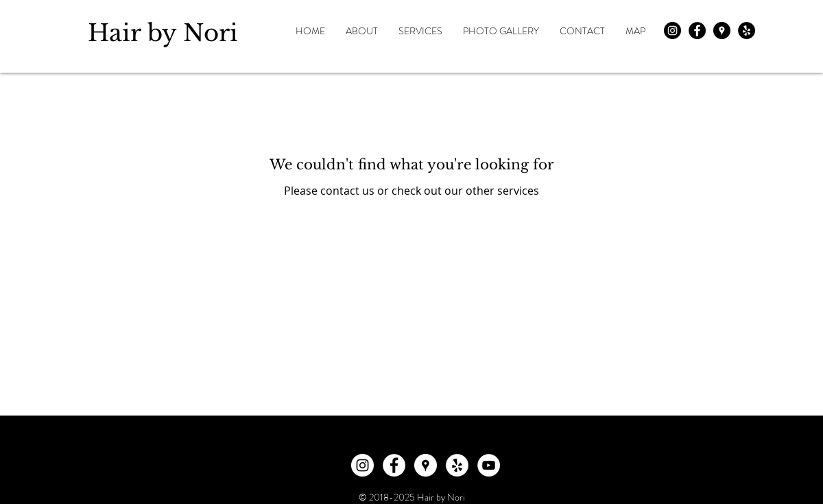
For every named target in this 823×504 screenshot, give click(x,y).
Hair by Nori (163, 33)
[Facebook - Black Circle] (697, 31)
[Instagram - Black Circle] (672, 31)
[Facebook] (394, 465)
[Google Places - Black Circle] (722, 31)
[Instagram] (362, 465)
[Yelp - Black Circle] (747, 31)
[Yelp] (457, 465)
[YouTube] (489, 465)
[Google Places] (426, 465)
